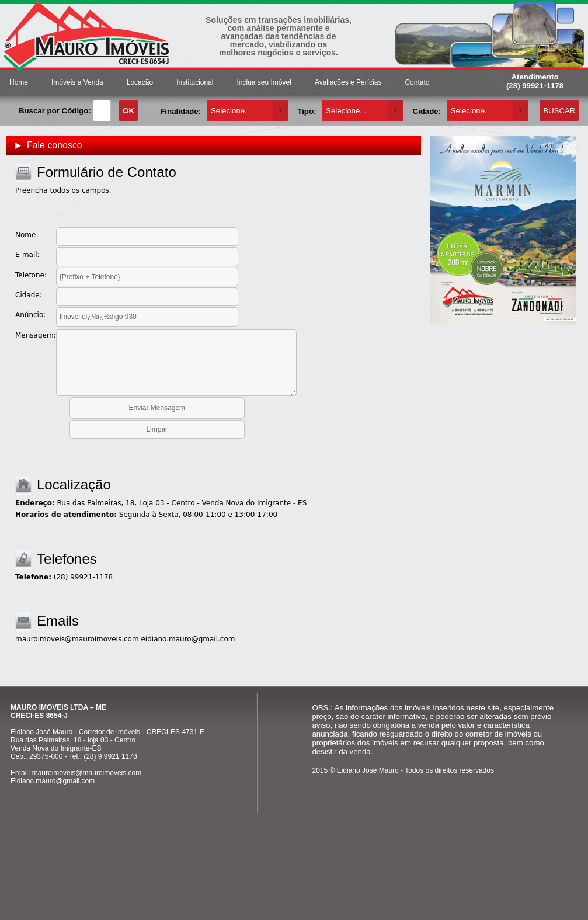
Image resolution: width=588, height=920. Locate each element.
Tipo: (307, 111)
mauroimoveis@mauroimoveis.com (77, 639)
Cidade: (427, 111)
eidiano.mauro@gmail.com (188, 639)
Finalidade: (180, 111)
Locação (140, 82)
